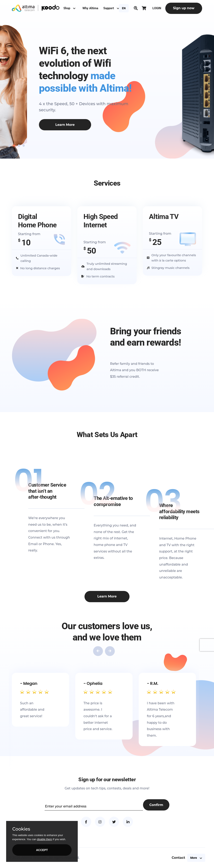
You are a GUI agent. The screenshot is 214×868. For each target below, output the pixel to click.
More (196, 858)
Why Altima (90, 8)
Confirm (156, 805)
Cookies (21, 829)
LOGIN (157, 8)
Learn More (107, 596)
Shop (69, 8)
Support (111, 8)
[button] (10, 146)
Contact (178, 858)
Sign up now (184, 8)
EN (124, 8)
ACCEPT (42, 850)
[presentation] (98, 651)
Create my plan (27, 131)
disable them (45, 839)
